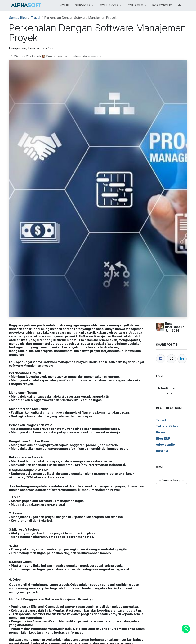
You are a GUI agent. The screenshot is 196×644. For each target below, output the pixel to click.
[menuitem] (64, 5)
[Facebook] (161, 359)
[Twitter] (171, 359)
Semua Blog (18, 18)
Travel (35, 18)
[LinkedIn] (182, 359)
